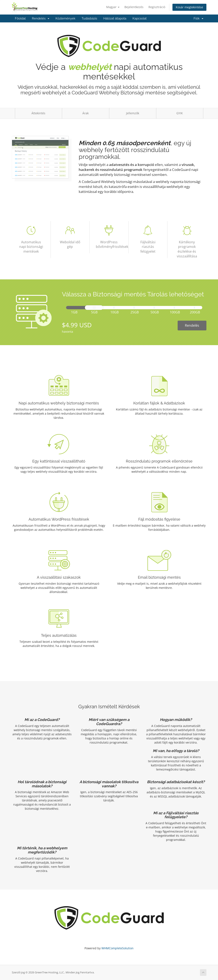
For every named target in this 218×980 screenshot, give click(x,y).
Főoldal (20, 18)
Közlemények (65, 18)
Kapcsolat (140, 18)
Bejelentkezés (134, 7)
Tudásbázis (89, 18)
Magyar (113, 7)
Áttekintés (38, 113)
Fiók (198, 18)
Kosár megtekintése (189, 7)
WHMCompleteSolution (117, 948)
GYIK (180, 113)
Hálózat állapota (115, 18)
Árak (86, 113)
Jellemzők (133, 113)
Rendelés (41, 18)
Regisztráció (157, 7)
